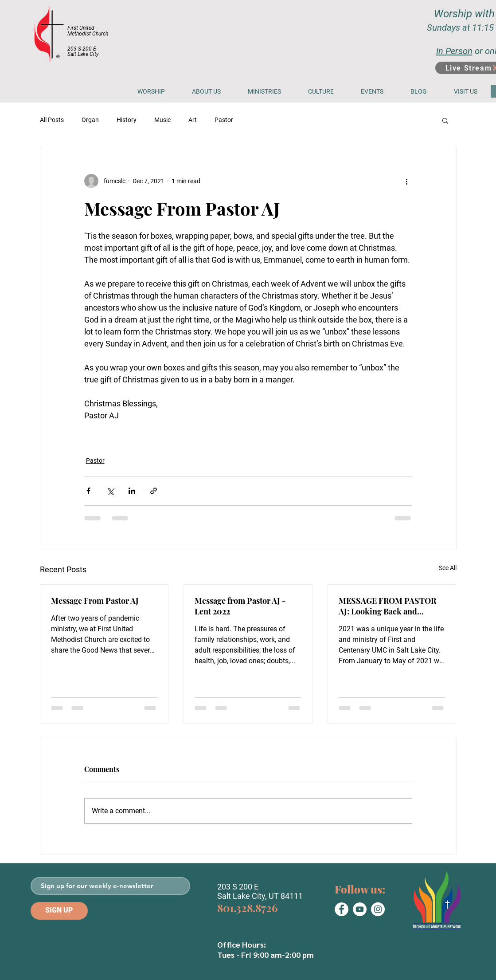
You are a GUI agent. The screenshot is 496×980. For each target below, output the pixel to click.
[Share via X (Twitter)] (110, 491)
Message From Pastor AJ (95, 601)
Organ (90, 120)
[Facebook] (342, 909)
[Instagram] (378, 909)
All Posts (52, 120)
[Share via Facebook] (88, 491)
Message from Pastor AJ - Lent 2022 (240, 606)
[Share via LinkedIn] (132, 491)
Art (193, 120)
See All (448, 568)
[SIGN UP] (59, 911)
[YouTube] (360, 909)
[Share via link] (154, 491)
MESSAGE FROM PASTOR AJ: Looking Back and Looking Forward (387, 606)
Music (162, 120)
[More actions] (407, 181)
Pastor (224, 120)
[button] (207, 91)
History (127, 120)
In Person (454, 51)
